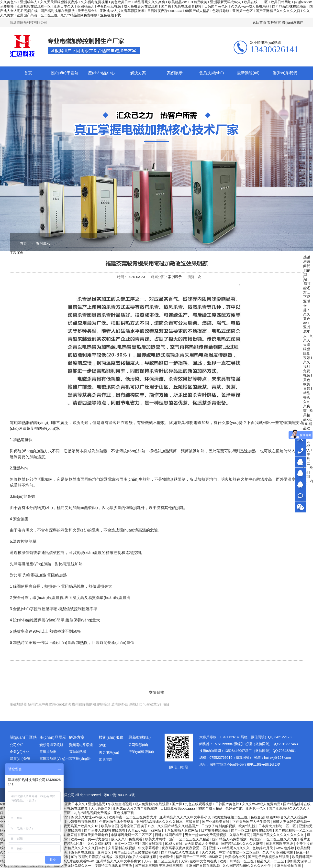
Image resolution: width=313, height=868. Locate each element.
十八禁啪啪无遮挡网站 (181, 830)
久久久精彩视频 (100, 844)
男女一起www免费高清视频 (206, 835)
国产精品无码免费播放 (230, 839)
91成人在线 (174, 844)
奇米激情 (167, 857)
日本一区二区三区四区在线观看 (139, 844)
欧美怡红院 (247, 826)
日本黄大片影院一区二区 (278, 826)
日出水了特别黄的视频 (219, 826)
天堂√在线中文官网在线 (199, 861)
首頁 (28, 73)
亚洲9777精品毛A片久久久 (230, 848)
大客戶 (300, 462)
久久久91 (209, 852)
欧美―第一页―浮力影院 (90, 839)
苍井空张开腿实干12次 (138, 826)
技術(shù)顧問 (300, 484)
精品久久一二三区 (271, 861)
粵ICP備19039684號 (119, 795)
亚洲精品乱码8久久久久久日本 (160, 822)
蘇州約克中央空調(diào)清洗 (49, 704)
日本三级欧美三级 (280, 844)
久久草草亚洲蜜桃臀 (278, 852)
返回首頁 (259, 22)
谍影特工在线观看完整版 (114, 866)
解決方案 (138, 73)
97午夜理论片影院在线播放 (92, 857)
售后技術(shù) (212, 73)
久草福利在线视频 (122, 848)
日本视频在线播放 (215, 830)
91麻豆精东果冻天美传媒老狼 (86, 835)
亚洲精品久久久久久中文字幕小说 (186, 817)
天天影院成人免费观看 (202, 844)
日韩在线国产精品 (169, 835)
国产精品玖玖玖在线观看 (180, 852)
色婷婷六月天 (263, 848)
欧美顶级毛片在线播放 (78, 852)
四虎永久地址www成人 (89, 817)
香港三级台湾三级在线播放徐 (137, 852)
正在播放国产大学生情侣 (252, 822)
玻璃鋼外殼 (120, 704)
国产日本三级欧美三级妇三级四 (159, 866)
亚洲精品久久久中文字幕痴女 (119, 861)
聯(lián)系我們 (293, 22)
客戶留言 (274, 22)
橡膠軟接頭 (102, 704)
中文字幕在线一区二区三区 (240, 852)
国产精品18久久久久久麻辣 (242, 844)
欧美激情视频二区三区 (231, 817)
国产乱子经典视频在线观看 (269, 857)
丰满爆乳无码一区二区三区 (132, 835)
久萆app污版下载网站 (145, 830)
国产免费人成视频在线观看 (105, 830)
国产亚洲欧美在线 (216, 822)
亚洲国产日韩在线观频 (203, 866)
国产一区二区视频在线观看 (252, 830)
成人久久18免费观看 (127, 839)
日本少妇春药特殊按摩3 (79, 822)
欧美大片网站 (156, 839)
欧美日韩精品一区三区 (237, 861)
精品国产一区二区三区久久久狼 (274, 839)
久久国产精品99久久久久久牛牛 (247, 866)
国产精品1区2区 (73, 844)
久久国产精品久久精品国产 (179, 826)
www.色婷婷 (285, 848)
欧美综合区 (110, 826)
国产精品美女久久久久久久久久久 (279, 835)
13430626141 (300, 451)
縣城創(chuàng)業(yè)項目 (149, 704)
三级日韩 (193, 822)
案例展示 (175, 73)
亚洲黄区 (105, 852)
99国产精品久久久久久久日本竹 (82, 848)
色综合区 (257, 817)
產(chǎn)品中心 (101, 73)
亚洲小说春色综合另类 (28, 866)
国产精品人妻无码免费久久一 (70, 866)
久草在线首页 (240, 835)
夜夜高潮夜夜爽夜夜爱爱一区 (184, 848)
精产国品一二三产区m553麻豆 (199, 857)
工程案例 (17, 253)
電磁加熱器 (18, 704)
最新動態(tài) (248, 73)
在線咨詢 (300, 496)
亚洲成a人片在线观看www (74, 861)
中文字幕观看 (149, 848)
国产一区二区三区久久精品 (190, 839)
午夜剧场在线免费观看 (117, 822)
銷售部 (300, 473)
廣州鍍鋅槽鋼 (82, 704)
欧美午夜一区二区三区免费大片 (133, 817)
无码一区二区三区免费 (161, 861)
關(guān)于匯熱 (65, 73)
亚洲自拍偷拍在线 (288, 866)
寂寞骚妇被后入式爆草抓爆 (136, 857)
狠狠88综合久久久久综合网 (287, 817)
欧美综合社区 (235, 857)
